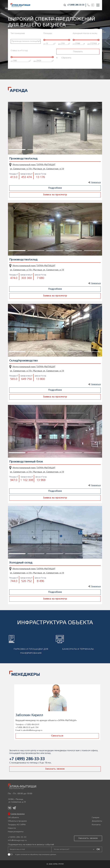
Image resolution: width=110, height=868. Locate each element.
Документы (97, 821)
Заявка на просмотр (55, 195)
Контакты (96, 825)
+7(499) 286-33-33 (17, 837)
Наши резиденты (16, 832)
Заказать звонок (55, 769)
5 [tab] (85, 103)
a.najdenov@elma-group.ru (30, 730)
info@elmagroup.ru (17, 840)
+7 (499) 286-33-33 (76, 5)
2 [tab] (29, 103)
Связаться (55, 736)
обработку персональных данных (43, 855)
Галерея (96, 818)
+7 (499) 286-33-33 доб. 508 (25, 727)
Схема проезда (17, 814)
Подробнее (55, 188)
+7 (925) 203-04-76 (30, 725)
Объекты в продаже (17, 821)
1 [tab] (10, 103)
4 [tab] (66, 103)
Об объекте (13, 818)
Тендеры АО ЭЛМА (17, 825)
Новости (12, 828)
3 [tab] (48, 103)
